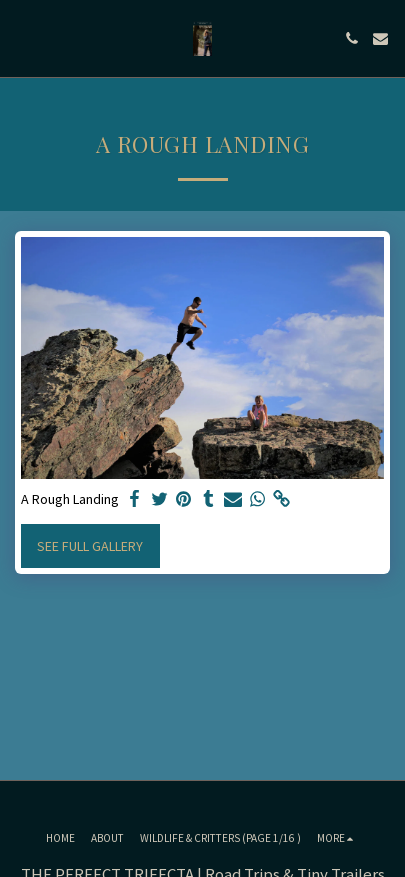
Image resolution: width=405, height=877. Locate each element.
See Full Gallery (90, 546)
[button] (22, 37)
